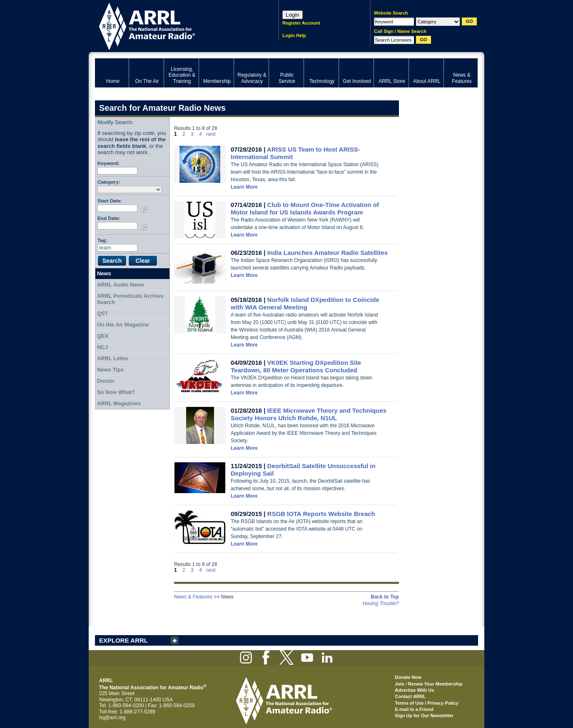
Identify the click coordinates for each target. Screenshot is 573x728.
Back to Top (385, 597)
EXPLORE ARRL (123, 640)
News (104, 273)
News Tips (110, 370)
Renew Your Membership (435, 684)
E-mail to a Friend (414, 709)
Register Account (301, 23)
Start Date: (110, 201)
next (211, 134)
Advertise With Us (414, 690)
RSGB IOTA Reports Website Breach (321, 514)
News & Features (193, 597)
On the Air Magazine (123, 325)
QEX (103, 336)
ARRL (176, 25)
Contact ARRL (410, 696)
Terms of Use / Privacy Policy (427, 703)
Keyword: (108, 163)
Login (293, 15)
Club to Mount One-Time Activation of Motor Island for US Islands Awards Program (305, 208)
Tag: (102, 240)
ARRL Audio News (121, 285)
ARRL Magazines (119, 403)
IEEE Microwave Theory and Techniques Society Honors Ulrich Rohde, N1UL (309, 414)
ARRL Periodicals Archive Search (130, 299)
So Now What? (116, 392)
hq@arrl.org (112, 718)
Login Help (294, 35)
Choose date (145, 209)
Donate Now (408, 677)
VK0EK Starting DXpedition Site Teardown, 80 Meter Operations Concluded (296, 366)
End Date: (109, 218)
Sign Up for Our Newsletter (424, 716)
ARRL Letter (113, 358)
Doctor (106, 381)
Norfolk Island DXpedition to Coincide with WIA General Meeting (305, 303)
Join (400, 684)
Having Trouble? (381, 603)
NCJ (102, 347)
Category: (109, 182)
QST (103, 313)
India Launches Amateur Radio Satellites (328, 253)
